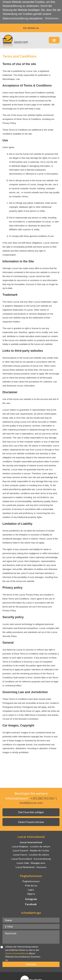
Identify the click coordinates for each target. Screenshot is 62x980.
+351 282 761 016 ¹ (43, 798)
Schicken (31, 964)
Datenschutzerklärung (17, 953)
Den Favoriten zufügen (31, 812)
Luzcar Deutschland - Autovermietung (31, 858)
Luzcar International (31, 842)
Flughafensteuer (31, 881)
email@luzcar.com (31, 802)
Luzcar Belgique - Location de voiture (31, 846)
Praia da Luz (31, 885)
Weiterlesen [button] (52, 18)
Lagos (31, 889)
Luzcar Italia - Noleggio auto (31, 862)
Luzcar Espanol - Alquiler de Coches (31, 850)
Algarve (31, 893)
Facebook (31, 904)
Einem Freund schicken (31, 821)
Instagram (31, 899)
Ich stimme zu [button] (31, 28)
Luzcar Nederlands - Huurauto (31, 867)
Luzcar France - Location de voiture (31, 854)
